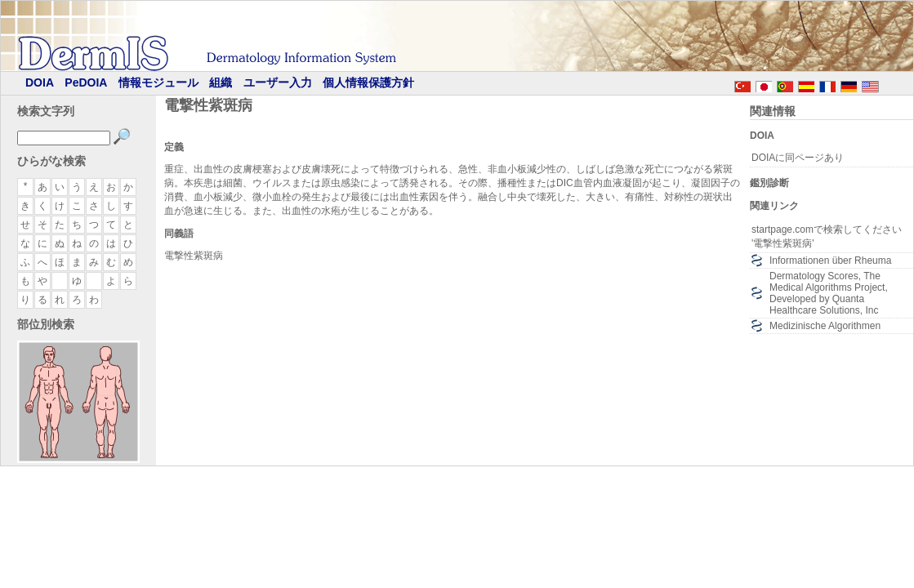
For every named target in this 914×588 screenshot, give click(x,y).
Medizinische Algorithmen (825, 326)
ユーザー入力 (278, 82)
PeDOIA (86, 82)
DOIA (40, 82)
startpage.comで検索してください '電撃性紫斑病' (827, 236)
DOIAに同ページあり (798, 158)
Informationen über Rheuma (830, 261)
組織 (221, 82)
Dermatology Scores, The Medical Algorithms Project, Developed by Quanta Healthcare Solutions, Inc (829, 293)
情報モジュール (158, 82)
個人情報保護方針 (368, 82)
